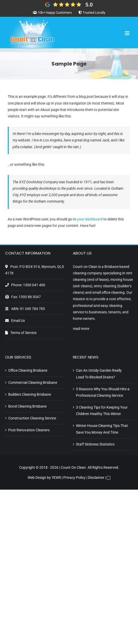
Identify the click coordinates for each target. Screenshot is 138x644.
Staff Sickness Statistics (95, 444)
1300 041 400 (34, 285)
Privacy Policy (74, 478)
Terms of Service (23, 333)
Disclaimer (96, 478)
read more (81, 329)
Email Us (18, 321)
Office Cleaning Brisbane (28, 370)
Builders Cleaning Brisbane (30, 394)
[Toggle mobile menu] (128, 33)
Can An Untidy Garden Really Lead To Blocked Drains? (99, 374)
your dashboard (90, 219)
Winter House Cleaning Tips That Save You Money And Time (102, 429)
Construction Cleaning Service (32, 418)
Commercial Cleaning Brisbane (33, 383)
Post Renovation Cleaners (29, 430)
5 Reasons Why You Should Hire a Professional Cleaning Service (103, 392)
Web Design (37, 478)
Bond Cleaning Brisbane (27, 406)
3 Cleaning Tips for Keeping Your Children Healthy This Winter (102, 411)
